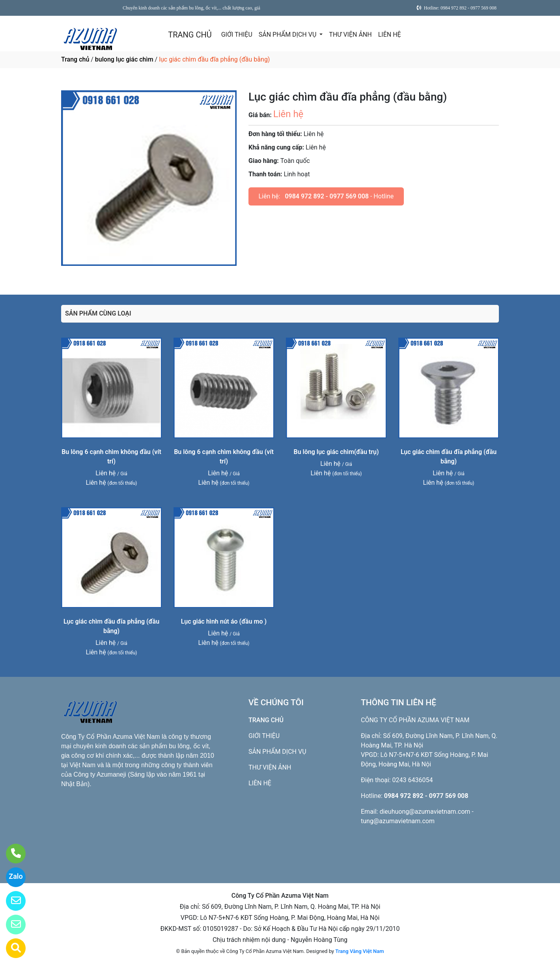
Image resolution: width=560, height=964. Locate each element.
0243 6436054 (413, 780)
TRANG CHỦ (190, 35)
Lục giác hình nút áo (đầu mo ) (224, 621)
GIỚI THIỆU (237, 35)
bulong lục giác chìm (124, 59)
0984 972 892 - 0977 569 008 (327, 196)
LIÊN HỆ (390, 35)
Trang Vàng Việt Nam (359, 951)
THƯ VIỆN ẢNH (350, 35)
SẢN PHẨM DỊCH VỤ (288, 35)
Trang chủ (75, 59)
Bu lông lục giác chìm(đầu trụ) (336, 452)
